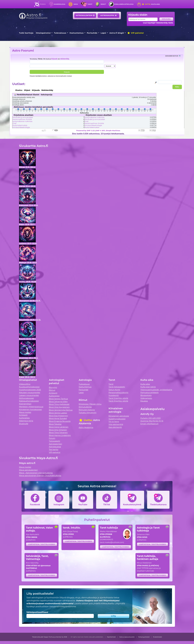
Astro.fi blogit (117, 33)
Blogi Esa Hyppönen (58, 416)
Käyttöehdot (111, 637)
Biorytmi (53, 387)
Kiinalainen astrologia (124, 4)
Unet (14, 123)
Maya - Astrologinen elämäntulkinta (36, 473)
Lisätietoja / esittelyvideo (42, 544)
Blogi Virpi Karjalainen (59, 407)
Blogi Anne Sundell (58, 418)
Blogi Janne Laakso (58, 413)
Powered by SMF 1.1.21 (85, 130)
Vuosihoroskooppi (117, 419)
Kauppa (144, 401)
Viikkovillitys (25, 384)
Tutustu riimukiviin (88, 413)
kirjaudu (54, 59)
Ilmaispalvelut (43, 33)
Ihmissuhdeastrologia (21, 127)
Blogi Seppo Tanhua (58, 399)
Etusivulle (24, 424)
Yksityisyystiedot (144, 637)
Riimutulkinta (85, 407)
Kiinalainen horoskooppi (30, 409)
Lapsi (103, 33)
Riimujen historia (87, 410)
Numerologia (60, 4)
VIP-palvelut (135, 33)
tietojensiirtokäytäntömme (63, 607)
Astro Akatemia (86, 427)
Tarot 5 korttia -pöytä (118, 398)
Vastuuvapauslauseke (127, 637)
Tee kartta (54, 450)
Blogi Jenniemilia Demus (61, 410)
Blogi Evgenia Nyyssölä (60, 421)
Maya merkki (25, 412)
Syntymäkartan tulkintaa (22, 121)
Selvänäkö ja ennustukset (23, 117)
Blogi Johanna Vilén (58, 402)
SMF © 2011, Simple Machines (108, 130)
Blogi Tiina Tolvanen (58, 433)
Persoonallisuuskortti (119, 393)
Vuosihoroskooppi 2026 (30, 390)
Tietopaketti (55, 441)
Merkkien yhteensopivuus (31, 407)
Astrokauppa (108, 15)
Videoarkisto (146, 398)
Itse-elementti (115, 427)
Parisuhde (92, 33)
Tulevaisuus (60, 33)
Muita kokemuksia (20, 125)
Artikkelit (23, 415)
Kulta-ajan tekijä (148, 387)
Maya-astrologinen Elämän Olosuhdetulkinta (40, 476)
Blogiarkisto (146, 395)
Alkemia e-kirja (26, 421)
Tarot (90, 4)
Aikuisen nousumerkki (30, 393)
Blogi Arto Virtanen (58, 430)
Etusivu (43, 4)
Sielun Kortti (114, 390)
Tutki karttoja (26, 33)
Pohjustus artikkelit (150, 393)
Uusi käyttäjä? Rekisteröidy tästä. (158, 23)
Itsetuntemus (77, 33)
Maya (76, 4)
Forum (52, 438)
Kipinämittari (25, 404)
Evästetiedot (158, 637)
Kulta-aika (151, 4)
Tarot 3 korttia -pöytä (118, 401)
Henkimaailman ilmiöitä (22, 119)
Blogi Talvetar (55, 424)
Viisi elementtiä (116, 424)
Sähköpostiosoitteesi (37, 612)
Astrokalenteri (85, 15)
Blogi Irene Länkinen (59, 427)
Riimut (103, 4)
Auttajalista (24, 418)
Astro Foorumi (23, 50)
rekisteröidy (65, 59)
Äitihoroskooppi (26, 398)
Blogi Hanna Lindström (60, 435)
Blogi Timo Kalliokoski (59, 404)
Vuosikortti (114, 395)
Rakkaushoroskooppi (29, 401)
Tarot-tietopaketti (117, 387)
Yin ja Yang (114, 422)
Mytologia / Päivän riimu (90, 404)
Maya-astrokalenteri (28, 470)
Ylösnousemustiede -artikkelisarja (156, 390)
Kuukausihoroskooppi (29, 387)
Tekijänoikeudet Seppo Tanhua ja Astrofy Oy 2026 (50, 637)
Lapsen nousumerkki (29, 395)
